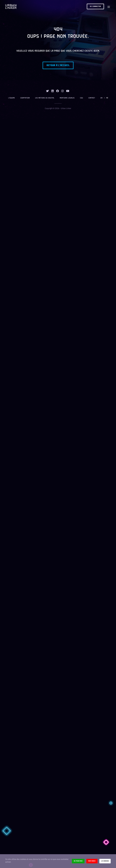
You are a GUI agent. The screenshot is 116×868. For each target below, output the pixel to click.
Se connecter (95, 7)
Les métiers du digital (45, 98)
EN (101, 98)
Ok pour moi (78, 861)
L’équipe (11, 98)
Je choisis (105, 861)
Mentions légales (67, 98)
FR (107, 98)
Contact (92, 98)
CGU (81, 98)
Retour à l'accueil (58, 65)
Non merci (92, 861)
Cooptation (25, 98)
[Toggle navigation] (109, 6)
